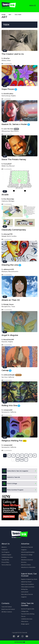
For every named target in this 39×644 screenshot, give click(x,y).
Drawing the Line (10, 265)
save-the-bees (9, 129)
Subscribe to (15, 471)
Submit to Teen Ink (11, 477)
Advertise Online (26, 565)
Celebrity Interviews (7, 557)
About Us (4, 547)
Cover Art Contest (7, 607)
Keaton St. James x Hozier (14, 124)
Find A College (9, 484)
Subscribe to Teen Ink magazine (27, 596)
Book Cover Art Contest (8, 609)
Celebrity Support (6, 555)
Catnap (5, 370)
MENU (32, 6)
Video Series (25, 621)
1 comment (6, 99)
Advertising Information (28, 552)
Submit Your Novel (26, 582)
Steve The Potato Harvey (14, 159)
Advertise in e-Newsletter (28, 567)
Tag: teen (18, 15)
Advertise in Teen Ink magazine (27, 548)
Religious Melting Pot (12, 441)
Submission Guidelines (28, 584)
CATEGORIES (20, 642)
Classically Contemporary (14, 230)
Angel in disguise (10, 335)
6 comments (7, 169)
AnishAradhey (8, 94)
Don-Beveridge (9, 199)
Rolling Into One (9, 406)
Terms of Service (6, 565)
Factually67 (8, 164)
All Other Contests (7, 612)
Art (10, 15)
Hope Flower (8, 89)
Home (3, 15)
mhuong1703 (8, 234)
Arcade (5, 195)
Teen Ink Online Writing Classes (28, 615)
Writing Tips (24, 589)
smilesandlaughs (9, 375)
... (13, 460)
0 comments (7, 64)
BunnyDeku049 (9, 339)
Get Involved (25, 592)
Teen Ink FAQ (5, 560)
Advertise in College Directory (27, 556)
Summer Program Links (28, 609)
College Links (25, 611)
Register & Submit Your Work (29, 579)
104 (18, 460)
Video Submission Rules (28, 587)
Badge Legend (25, 624)
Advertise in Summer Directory (27, 561)
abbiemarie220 (9, 269)
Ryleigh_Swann (9, 304)
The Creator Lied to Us (13, 54)
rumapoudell (8, 410)
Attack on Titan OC (11, 300)
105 (22, 460)
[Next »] (26, 460)
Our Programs (6, 552)
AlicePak (7, 58)
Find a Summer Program (13, 490)
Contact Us (5, 550)
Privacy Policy (5, 562)
